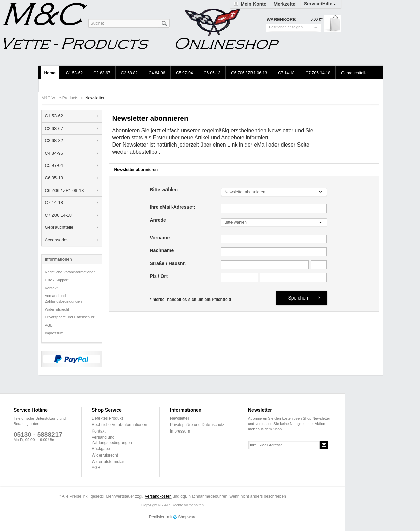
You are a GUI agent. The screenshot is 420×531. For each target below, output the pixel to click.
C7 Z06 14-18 (59, 215)
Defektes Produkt (107, 418)
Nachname (162, 251)
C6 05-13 (54, 178)
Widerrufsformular (108, 462)
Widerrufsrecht (57, 309)
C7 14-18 (54, 203)
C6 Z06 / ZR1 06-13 (64, 190)
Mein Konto (253, 4)
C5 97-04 (54, 165)
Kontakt (51, 288)
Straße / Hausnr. (168, 263)
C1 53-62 (54, 116)
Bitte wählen (164, 190)
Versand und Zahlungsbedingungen (63, 298)
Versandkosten (158, 496)
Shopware (187, 517)
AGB (49, 325)
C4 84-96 (54, 153)
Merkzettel (285, 4)
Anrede (158, 220)
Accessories (57, 240)
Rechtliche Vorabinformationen (70, 272)
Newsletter (180, 418)
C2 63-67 (54, 128)
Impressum (54, 333)
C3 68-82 (54, 141)
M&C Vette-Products (61, 98)
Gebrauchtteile (59, 227)
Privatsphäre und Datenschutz (70, 317)
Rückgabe (101, 449)
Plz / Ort (159, 276)
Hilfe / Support (57, 280)
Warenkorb (333, 24)
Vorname (160, 238)
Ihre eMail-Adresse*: (173, 207)
